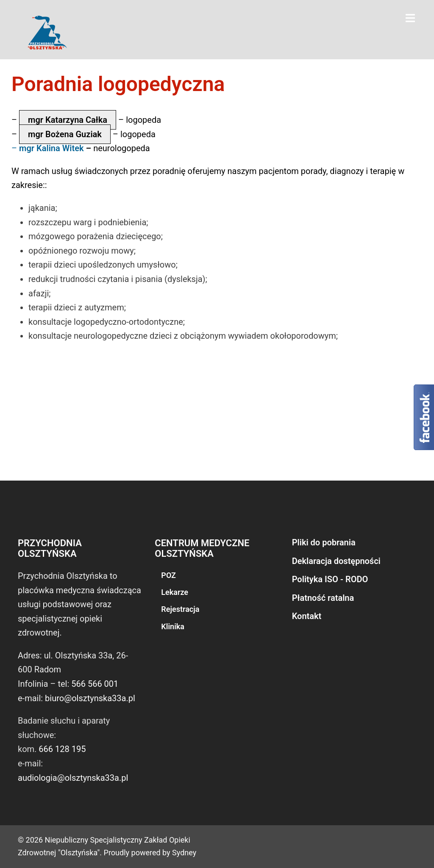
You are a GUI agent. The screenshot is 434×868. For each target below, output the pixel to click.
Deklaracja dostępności (336, 561)
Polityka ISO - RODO (330, 579)
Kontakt (307, 616)
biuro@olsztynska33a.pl (90, 698)
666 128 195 (62, 749)
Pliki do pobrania (324, 542)
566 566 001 (95, 684)
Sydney (184, 853)
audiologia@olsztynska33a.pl (73, 778)
